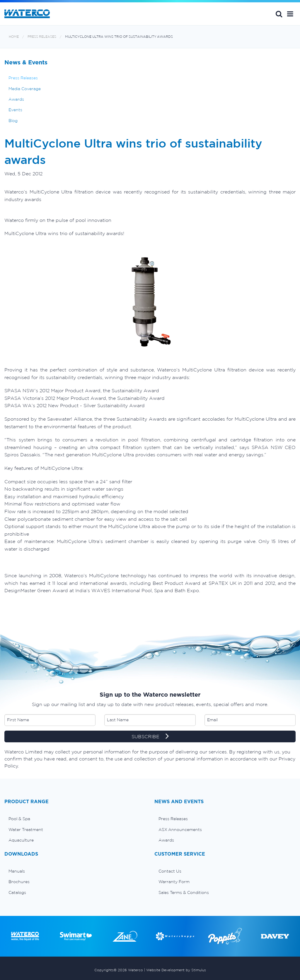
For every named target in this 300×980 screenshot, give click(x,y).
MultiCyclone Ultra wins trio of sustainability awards (119, 37)
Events (15, 110)
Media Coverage (25, 89)
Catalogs (17, 892)
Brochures (19, 882)
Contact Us (170, 871)
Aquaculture (21, 840)
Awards (16, 99)
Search (279, 14)
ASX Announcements (180, 830)
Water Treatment (26, 830)
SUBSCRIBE (150, 737)
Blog (13, 121)
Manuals (17, 871)
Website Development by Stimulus (176, 970)
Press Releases (42, 37)
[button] (290, 14)
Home (14, 37)
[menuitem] (75, 819)
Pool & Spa (19, 819)
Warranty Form (174, 882)
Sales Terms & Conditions (184, 892)
